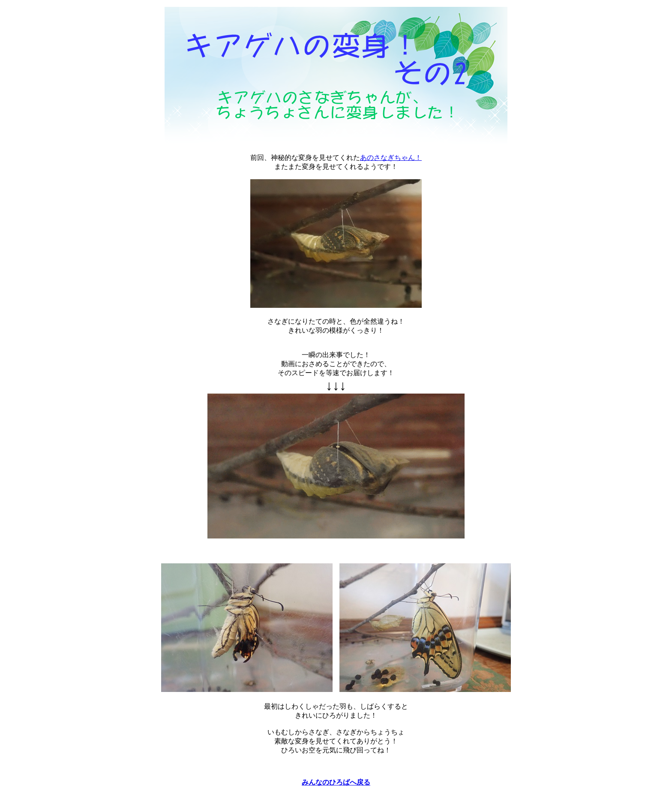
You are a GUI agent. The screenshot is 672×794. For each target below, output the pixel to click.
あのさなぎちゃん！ (391, 158)
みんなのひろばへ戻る (336, 782)
